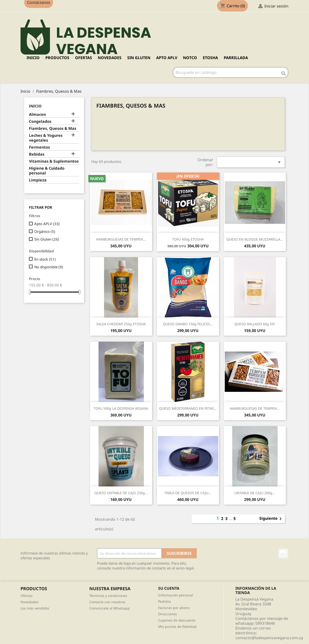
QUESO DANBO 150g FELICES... (188, 324)
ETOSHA (210, 58)
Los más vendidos (35, 608)
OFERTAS (84, 58)
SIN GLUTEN (139, 58)
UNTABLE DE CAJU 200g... (255, 493)
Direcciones (168, 614)
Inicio (33, 58)
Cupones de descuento (177, 620)
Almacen (37, 114)
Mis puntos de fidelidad (177, 627)
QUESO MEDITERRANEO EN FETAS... (188, 408)
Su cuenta (169, 588)
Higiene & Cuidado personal (47, 171)
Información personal (176, 595)
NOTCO (190, 58)
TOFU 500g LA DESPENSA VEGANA (121, 408)
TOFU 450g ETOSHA (188, 239)
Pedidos (165, 601)
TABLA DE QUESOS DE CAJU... (188, 493)
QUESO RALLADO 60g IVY (255, 324)
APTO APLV (167, 58)
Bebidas (37, 154)
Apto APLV (47, 224)
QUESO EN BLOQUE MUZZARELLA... (255, 239)
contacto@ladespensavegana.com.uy (269, 638)
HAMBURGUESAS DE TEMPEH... (121, 239)
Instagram (283, 554)
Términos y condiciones (108, 596)
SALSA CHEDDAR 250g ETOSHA (121, 324)
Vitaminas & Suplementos (54, 161)
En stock (45, 259)
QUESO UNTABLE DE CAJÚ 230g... (121, 493)
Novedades (30, 602)
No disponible (49, 267)
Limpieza (38, 180)
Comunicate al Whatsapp (110, 608)
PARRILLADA (236, 58)
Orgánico (45, 231)
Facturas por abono (174, 608)
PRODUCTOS (57, 58)
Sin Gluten (47, 239)
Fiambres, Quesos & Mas (53, 128)
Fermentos (39, 147)
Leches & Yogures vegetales (46, 138)
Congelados (40, 121)
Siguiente (271, 519)
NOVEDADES (110, 58)
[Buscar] (231, 72)
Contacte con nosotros (107, 602)
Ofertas (27, 596)
